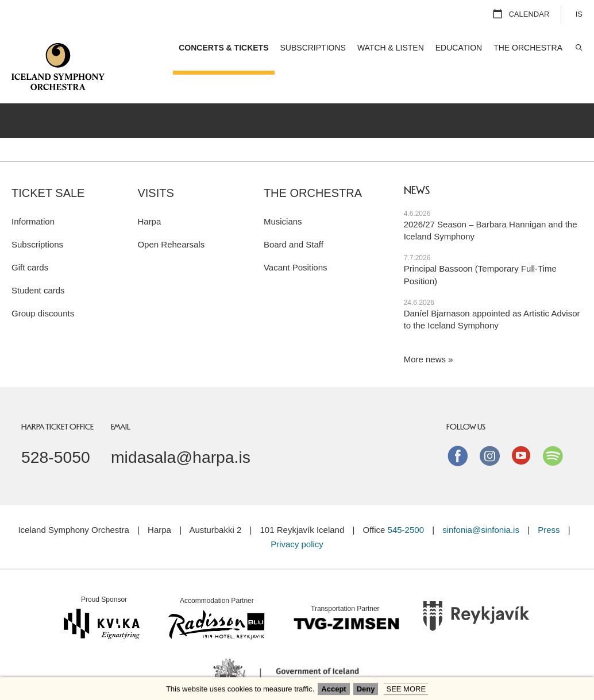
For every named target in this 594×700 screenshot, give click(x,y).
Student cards (38, 262)
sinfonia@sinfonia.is (481, 501)
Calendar (529, 14)
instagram (489, 427)
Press (549, 501)
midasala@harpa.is (181, 428)
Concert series (462, 91)
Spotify (553, 427)
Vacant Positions (296, 239)
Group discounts (43, 285)
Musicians (283, 193)
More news (425, 331)
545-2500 (406, 501)
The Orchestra (313, 164)
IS (579, 14)
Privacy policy (297, 515)
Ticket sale (48, 164)
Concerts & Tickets (223, 48)
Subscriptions (37, 216)
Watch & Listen (391, 48)
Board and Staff (294, 216)
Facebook (458, 427)
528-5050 (56, 428)
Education (459, 48)
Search (578, 48)
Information (33, 193)
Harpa (149, 193)
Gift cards (30, 239)
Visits (155, 164)
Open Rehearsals (171, 216)
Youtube (521, 427)
